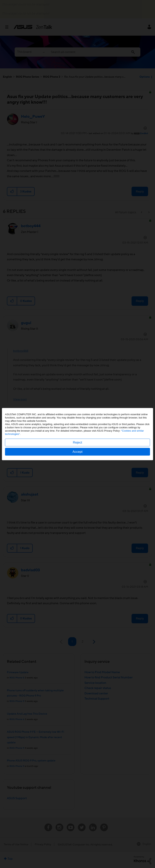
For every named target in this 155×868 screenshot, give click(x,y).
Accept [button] (77, 452)
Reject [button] (77, 442)
